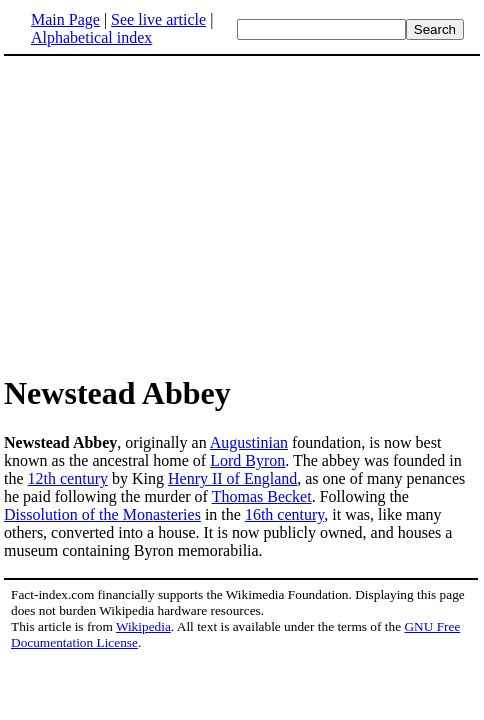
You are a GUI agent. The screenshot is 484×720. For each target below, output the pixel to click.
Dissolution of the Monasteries (102, 514)
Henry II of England (232, 478)
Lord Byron (247, 460)
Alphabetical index (91, 37)
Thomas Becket (262, 496)
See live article (158, 19)
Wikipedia (143, 626)
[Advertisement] (242, 214)
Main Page (65, 19)
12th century (68, 478)
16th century (284, 514)
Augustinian (249, 442)
